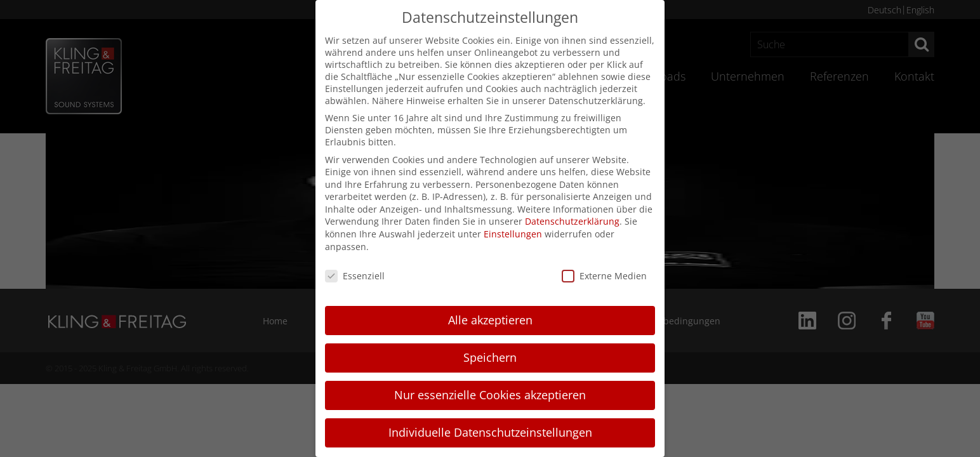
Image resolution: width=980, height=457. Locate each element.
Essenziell (355, 276)
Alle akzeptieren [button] (490, 320)
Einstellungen (513, 234)
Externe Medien (604, 276)
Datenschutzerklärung (572, 221)
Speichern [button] (490, 357)
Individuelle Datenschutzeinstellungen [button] (490, 432)
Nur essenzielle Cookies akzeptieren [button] (490, 395)
